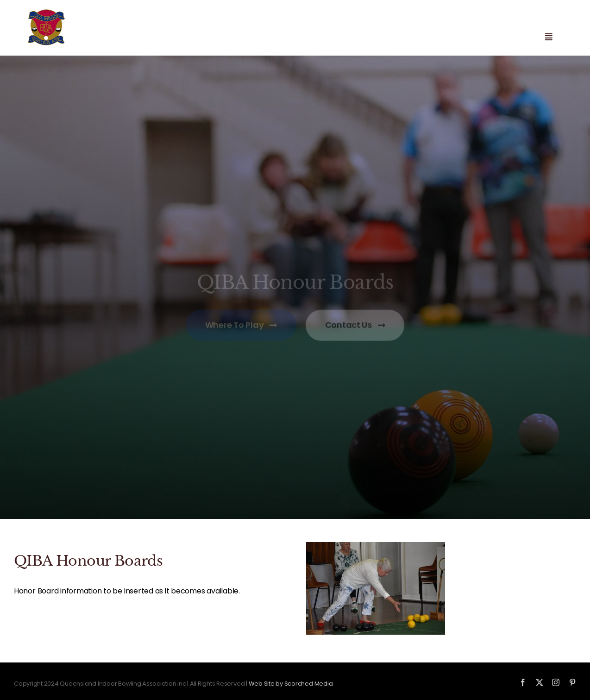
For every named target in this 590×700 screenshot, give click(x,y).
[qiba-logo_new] (46, 13)
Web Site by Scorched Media (291, 684)
